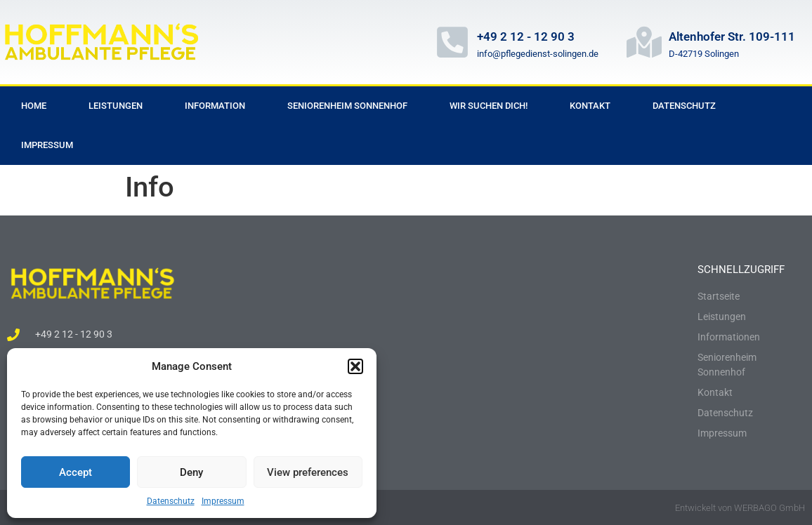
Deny (191, 472)
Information (215, 106)
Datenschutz (171, 501)
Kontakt (590, 106)
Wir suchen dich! (489, 106)
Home (34, 106)
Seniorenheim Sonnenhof (347, 106)
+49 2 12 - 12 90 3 (526, 36)
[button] (355, 366)
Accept (76, 472)
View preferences (308, 472)
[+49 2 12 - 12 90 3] (452, 42)
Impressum (223, 501)
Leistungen (116, 106)
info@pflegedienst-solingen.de (538, 54)
